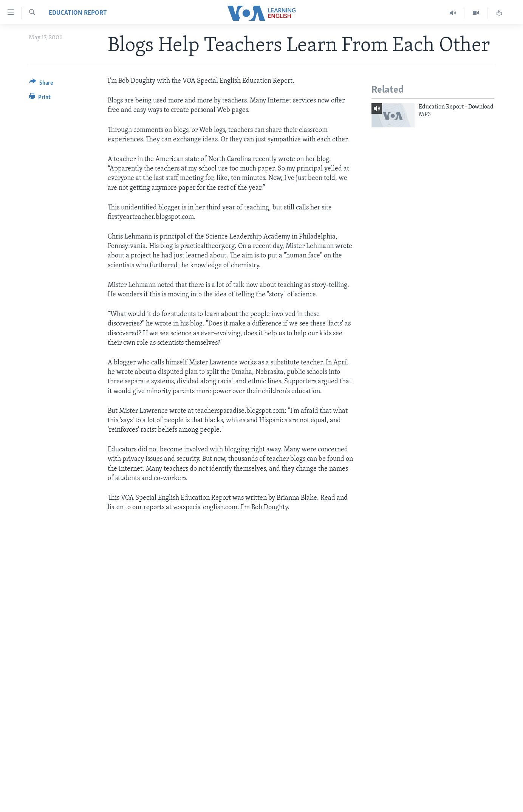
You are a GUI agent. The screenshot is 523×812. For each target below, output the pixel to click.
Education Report (78, 13)
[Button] (41, 84)
